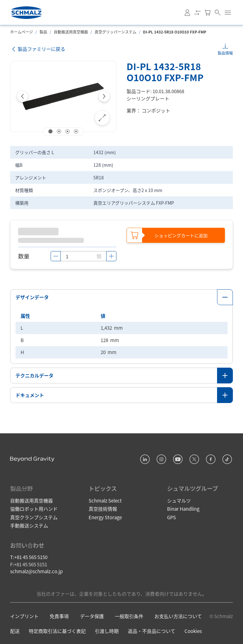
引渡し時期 (107, 630)
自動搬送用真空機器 (71, 32)
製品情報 (225, 53)
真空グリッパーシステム (115, 32)
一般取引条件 (129, 615)
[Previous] (22, 96)
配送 (15, 630)
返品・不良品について (152, 630)
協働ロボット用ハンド (34, 508)
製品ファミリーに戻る (38, 49)
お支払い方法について (178, 615)
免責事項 (59, 615)
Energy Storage (105, 516)
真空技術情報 (103, 508)
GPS (171, 516)
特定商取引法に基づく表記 (57, 630)
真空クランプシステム (34, 516)
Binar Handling (183, 508)
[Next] (104, 96)
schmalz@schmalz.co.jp (36, 571)
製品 (43, 32)
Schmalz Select (105, 500)
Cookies (193, 630)
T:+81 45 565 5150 (29, 556)
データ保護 (92, 615)
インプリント (24, 615)
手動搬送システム (29, 525)
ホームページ (22, 32)
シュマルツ (179, 500)
